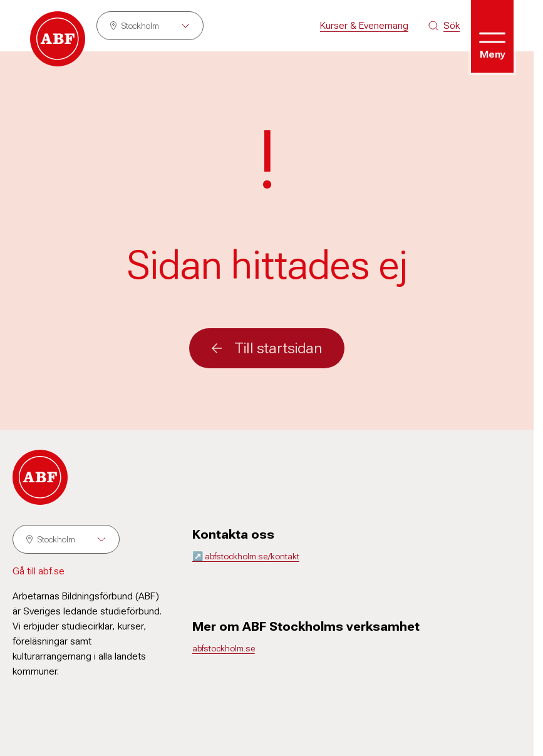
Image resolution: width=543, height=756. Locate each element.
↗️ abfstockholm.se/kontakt (246, 556)
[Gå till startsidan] (58, 39)
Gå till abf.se (39, 571)
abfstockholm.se (224, 648)
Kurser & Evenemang (364, 25)
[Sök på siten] (444, 26)
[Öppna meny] (492, 36)
